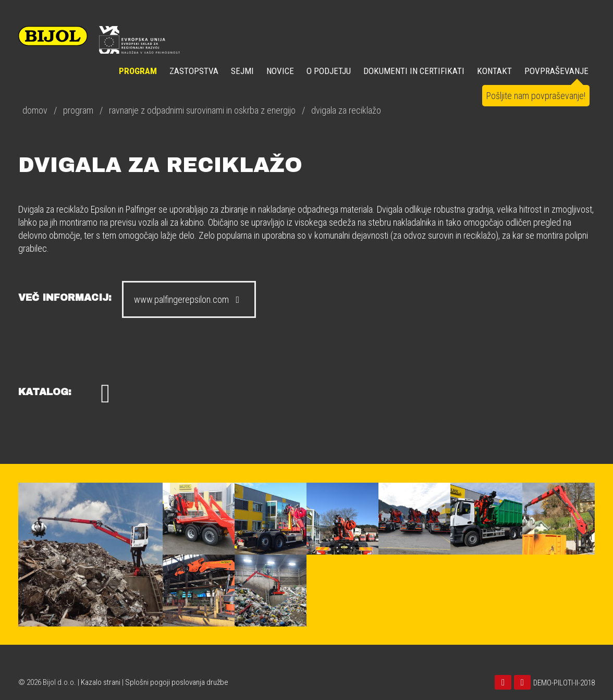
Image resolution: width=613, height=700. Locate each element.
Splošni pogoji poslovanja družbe (177, 682)
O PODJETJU (329, 71)
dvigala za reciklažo (346, 110)
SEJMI (242, 71)
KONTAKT (494, 71)
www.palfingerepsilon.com (189, 299)
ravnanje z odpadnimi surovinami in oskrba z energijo (202, 110)
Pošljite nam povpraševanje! (536, 96)
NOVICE (280, 71)
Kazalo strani (101, 682)
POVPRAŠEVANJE (556, 71)
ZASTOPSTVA (194, 71)
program (78, 110)
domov (35, 110)
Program (138, 71)
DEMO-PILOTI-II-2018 (564, 683)
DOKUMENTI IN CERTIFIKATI (414, 71)
